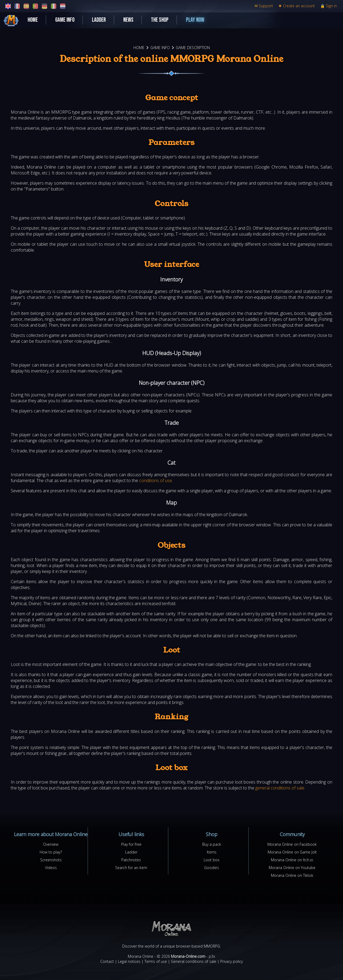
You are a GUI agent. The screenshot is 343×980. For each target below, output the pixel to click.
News (128, 20)
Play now (195, 20)
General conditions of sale (194, 961)
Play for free (131, 844)
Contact (107, 961)
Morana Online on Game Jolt (292, 852)
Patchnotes (131, 860)
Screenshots (51, 860)
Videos (51, 868)
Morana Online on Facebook (292, 844)
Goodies (212, 868)
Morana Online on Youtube (292, 868)
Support (264, 6)
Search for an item (131, 868)
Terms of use (156, 961)
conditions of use (156, 480)
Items (212, 852)
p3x (212, 956)
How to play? (51, 852)
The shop (160, 20)
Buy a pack (212, 844)
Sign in (329, 6)
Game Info (65, 20)
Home (33, 20)
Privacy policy (232, 961)
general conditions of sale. (280, 788)
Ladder (99, 20)
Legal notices (129, 961)
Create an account (297, 6)
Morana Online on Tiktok (292, 875)
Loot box (212, 860)
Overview (51, 844)
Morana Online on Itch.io (292, 860)
